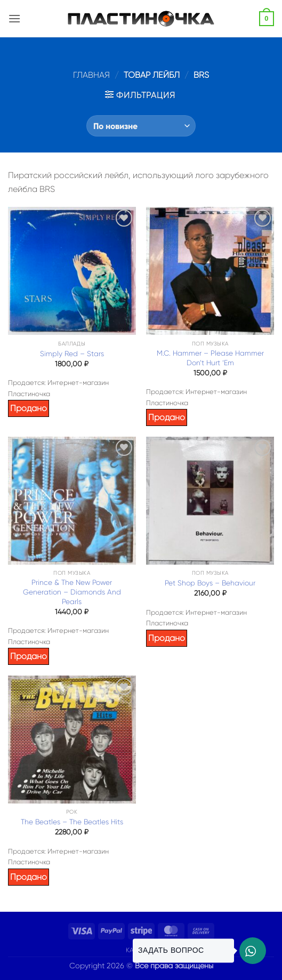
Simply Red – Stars (72, 354)
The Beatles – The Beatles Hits (72, 822)
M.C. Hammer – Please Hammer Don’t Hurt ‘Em (210, 358)
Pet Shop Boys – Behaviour (210, 583)
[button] (14, 18)
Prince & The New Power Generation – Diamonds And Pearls (72, 592)
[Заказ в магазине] (141, 126)
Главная (91, 75)
